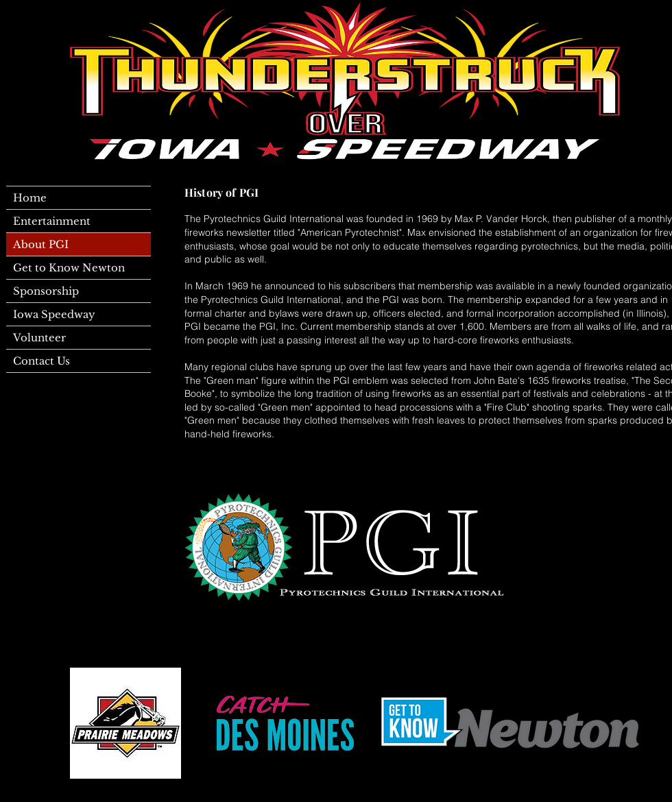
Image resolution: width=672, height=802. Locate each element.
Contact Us (41, 361)
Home (30, 198)
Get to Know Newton (69, 268)
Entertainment (52, 221)
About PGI (41, 244)
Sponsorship (46, 291)
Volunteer (39, 338)
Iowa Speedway (54, 314)
